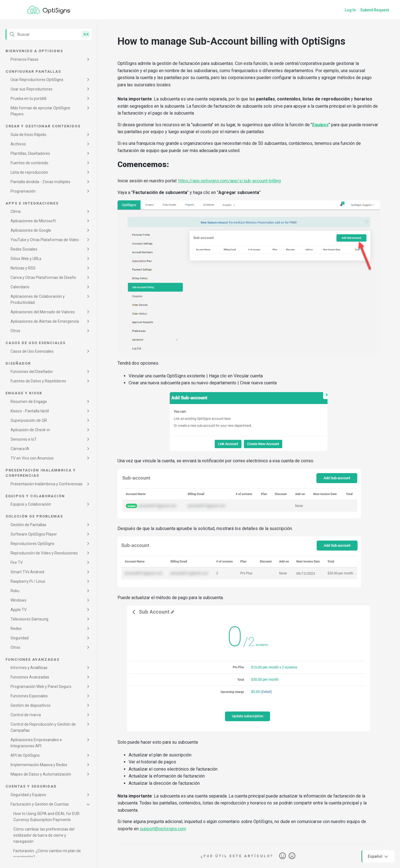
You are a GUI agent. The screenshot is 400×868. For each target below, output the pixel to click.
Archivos (18, 144)
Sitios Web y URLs (26, 259)
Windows (18, 600)
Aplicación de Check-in (30, 430)
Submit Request (375, 10)
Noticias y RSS (23, 268)
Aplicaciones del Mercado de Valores (43, 312)
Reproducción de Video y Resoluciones (44, 553)
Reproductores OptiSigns (32, 544)
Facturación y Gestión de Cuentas (40, 804)
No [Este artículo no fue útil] (292, 856)
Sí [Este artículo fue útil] (282, 856)
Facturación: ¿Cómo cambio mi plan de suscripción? (47, 854)
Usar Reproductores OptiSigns (37, 80)
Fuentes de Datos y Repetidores (38, 381)
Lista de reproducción (29, 172)
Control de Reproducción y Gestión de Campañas (43, 727)
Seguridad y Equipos (28, 795)
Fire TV (17, 562)
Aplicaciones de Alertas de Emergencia (45, 321)
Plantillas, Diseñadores (30, 153)
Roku (15, 591)
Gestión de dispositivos (31, 705)
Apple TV (19, 610)
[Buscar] (48, 34)
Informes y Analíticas (29, 668)
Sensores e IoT (24, 439)
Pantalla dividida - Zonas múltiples (40, 182)
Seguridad (20, 638)
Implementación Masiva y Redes (39, 765)
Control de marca (26, 715)
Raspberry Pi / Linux (28, 581)
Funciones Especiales (29, 696)
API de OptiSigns (25, 755)
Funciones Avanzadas (30, 677)
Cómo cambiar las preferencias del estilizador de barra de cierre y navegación (44, 835)
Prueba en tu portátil (28, 99)
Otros (15, 331)
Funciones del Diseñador (32, 372)
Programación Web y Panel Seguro (41, 687)
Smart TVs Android (27, 572)
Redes (16, 629)
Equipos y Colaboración (31, 504)
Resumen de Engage (29, 402)
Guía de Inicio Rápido (28, 135)
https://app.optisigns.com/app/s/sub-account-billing (230, 181)
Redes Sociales (24, 249)
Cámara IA (20, 449)
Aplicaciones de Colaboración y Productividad (38, 299)
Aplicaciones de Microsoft (33, 221)
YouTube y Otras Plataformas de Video (45, 240)
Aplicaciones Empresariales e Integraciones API (36, 743)
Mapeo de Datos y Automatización (41, 774)
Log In (350, 10)
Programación (23, 191)
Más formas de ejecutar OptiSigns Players (40, 111)
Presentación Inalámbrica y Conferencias (47, 484)
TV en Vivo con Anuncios (32, 458)
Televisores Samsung (29, 619)
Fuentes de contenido (29, 163)
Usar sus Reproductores (32, 89)
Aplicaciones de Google (31, 230)
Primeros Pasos (24, 59)
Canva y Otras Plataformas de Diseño (43, 277)
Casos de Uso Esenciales (32, 351)
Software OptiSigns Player (34, 534)
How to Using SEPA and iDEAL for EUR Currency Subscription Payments (46, 817)
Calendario (20, 287)
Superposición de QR (29, 420)
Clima (16, 211)
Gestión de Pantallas (28, 525)
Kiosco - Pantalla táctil (30, 411)
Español (378, 857)
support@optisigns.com (163, 829)
